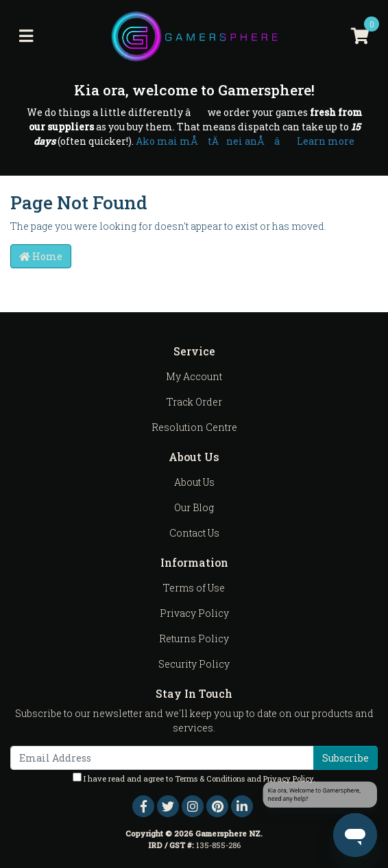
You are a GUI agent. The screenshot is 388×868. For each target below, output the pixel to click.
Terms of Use (194, 588)
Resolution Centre (194, 427)
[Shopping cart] (360, 36)
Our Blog (194, 507)
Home (41, 256)
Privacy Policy (194, 613)
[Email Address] (162, 758)
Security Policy (194, 664)
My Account (194, 376)
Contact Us (194, 533)
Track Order (194, 402)
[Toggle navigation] (26, 36)
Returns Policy (194, 638)
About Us (194, 482)
